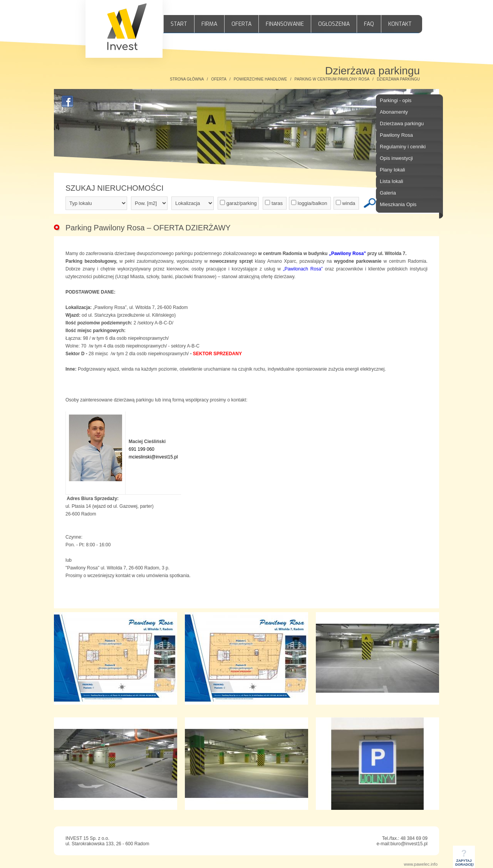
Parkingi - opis (396, 100)
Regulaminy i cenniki (403, 147)
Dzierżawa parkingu (402, 123)
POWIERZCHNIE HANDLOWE (260, 79)
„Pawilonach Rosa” (303, 269)
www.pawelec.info (421, 864)
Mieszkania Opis (398, 204)
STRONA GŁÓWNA (187, 79)
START (179, 24)
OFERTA (241, 24)
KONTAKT (400, 24)
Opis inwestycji (396, 158)
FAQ (369, 24)
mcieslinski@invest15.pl (153, 457)
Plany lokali (392, 170)
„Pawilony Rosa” (348, 254)
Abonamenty (394, 112)
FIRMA (209, 24)
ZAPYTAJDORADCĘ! (464, 860)
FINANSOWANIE (285, 24)
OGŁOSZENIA (334, 24)
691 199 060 (142, 449)
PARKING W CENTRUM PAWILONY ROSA (332, 79)
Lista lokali (392, 181)
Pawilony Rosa (396, 135)
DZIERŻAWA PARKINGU (398, 79)
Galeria (388, 193)
